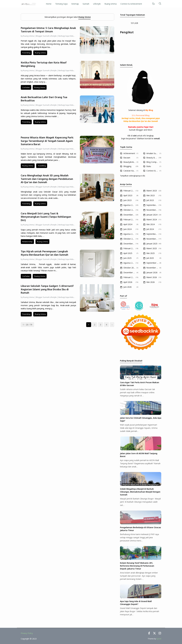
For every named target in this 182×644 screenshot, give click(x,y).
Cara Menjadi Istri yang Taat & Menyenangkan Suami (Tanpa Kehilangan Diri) (46, 217)
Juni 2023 (127, 200)
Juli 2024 (150, 229)
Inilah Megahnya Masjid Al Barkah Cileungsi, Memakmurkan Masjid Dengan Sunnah (140, 492)
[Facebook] (149, 634)
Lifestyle (97, 4)
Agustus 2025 (129, 263)
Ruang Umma (111, 4)
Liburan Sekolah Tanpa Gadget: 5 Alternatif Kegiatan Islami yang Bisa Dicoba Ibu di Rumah (47, 289)
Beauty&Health (129, 162)
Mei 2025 (151, 253)
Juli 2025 (150, 258)
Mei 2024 (151, 224)
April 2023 (128, 195)
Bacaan (127, 158)
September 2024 (152, 234)
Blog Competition (152, 162)
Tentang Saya (61, 4)
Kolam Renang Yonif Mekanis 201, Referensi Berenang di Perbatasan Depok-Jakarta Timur (137, 566)
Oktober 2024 (129, 239)
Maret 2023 (152, 191)
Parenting (26, 53)
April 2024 (128, 224)
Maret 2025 (152, 248)
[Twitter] (154, 634)
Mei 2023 (151, 195)
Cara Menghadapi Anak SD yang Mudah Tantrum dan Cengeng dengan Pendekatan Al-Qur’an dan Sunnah (47, 179)
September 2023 (152, 205)
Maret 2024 (152, 220)
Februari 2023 (129, 191)
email (157, 138)
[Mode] (153, 4)
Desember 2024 (129, 244)
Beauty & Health (152, 158)
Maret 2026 (152, 277)
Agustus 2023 (129, 205)
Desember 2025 (129, 272)
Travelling (42, 166)
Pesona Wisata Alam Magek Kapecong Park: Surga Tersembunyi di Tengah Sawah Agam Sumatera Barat (47, 141)
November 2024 (152, 239)
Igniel (159, 639)
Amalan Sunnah (152, 153)
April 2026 (128, 282)
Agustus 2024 (129, 234)
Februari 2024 (129, 220)
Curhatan (26, 87)
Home (49, 4)
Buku (149, 166)
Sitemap (75, 4)
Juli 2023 (150, 200)
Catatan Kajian (129, 171)
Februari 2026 (129, 277)
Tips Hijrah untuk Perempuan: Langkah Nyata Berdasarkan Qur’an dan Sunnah (44, 253)
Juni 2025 (127, 258)
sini (135, 136)
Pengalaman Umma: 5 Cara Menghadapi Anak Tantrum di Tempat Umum (48, 30)
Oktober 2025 (129, 268)
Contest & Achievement (131, 4)
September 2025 (152, 263)
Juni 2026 (127, 287)
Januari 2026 (152, 272)
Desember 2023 (129, 215)
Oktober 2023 (129, 210)
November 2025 (152, 268)
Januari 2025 (152, 244)
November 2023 (152, 210)
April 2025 (128, 253)
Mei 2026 (151, 282)
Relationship (27, 242)
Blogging (127, 166)
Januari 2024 (152, 215)
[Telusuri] (160, 4)
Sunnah (86, 4)
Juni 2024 (127, 229)
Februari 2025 (129, 248)
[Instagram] (160, 634)
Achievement (129, 153)
